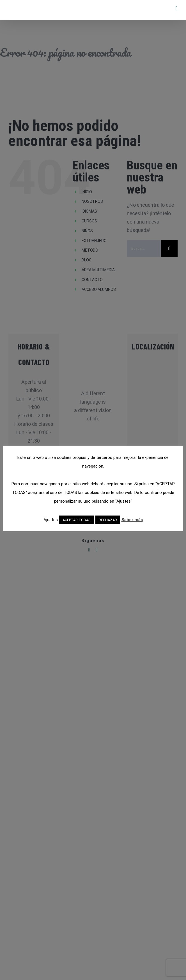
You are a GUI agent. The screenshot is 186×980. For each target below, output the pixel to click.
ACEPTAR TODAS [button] (77, 520)
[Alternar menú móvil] (176, 9)
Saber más (132, 520)
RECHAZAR (108, 520)
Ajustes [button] (51, 520)
